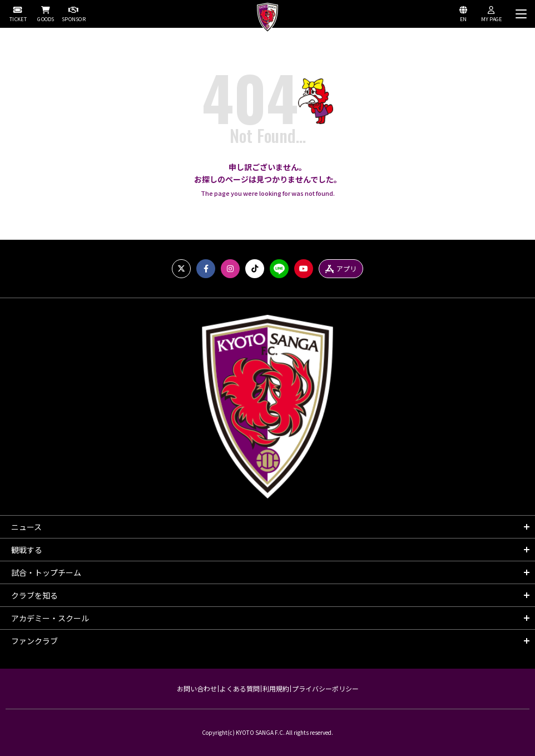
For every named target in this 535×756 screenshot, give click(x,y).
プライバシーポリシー (325, 688)
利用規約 (276, 688)
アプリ (341, 268)
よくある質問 (240, 688)
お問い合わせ (197, 688)
